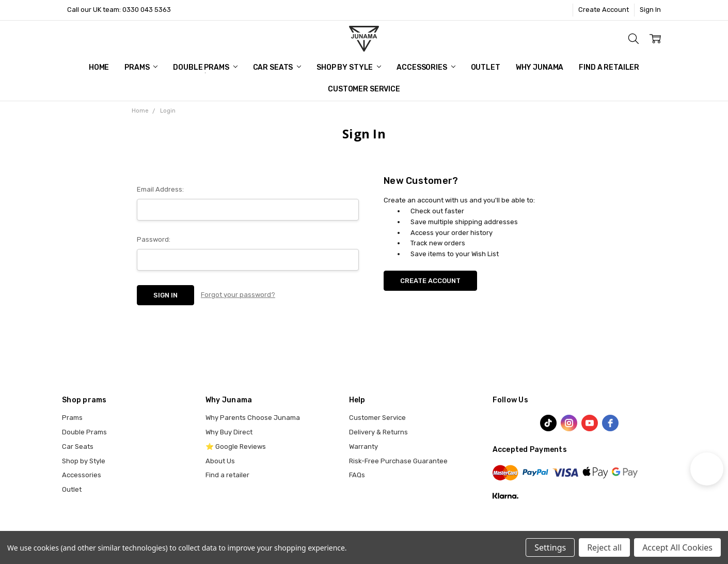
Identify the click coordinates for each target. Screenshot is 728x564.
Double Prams (205, 67)
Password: (154, 239)
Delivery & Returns (378, 432)
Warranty (363, 447)
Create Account (604, 10)
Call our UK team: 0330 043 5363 (119, 10)
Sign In (650, 10)
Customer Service (364, 89)
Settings (550, 547)
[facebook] (610, 423)
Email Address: (160, 189)
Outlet (486, 67)
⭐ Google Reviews (236, 447)
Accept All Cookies (677, 547)
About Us (220, 461)
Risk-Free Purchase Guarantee (398, 461)
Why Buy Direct (229, 432)
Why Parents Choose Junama (253, 418)
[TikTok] (548, 423)
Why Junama (540, 67)
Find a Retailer (609, 67)
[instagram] (569, 423)
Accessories (426, 67)
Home (99, 67)
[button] (707, 469)
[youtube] (590, 423)
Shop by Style (349, 67)
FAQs (357, 475)
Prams (141, 67)
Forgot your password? (238, 295)
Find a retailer (227, 475)
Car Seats (277, 67)
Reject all (604, 547)
